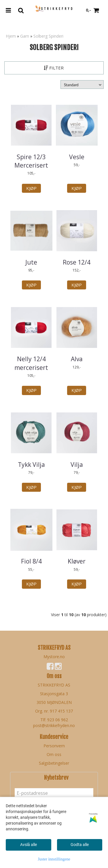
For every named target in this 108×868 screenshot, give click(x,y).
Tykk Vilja (31, 465)
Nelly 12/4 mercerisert (31, 363)
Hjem (11, 36)
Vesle (77, 157)
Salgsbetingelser (54, 763)
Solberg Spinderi (48, 36)
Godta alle (80, 845)
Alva (77, 359)
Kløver (77, 561)
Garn (25, 36)
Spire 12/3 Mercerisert (31, 161)
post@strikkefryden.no (54, 725)
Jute (31, 262)
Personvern (54, 746)
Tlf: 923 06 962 (54, 720)
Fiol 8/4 (31, 561)
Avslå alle (29, 845)
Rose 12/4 (77, 262)
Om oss (54, 754)
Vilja (77, 465)
